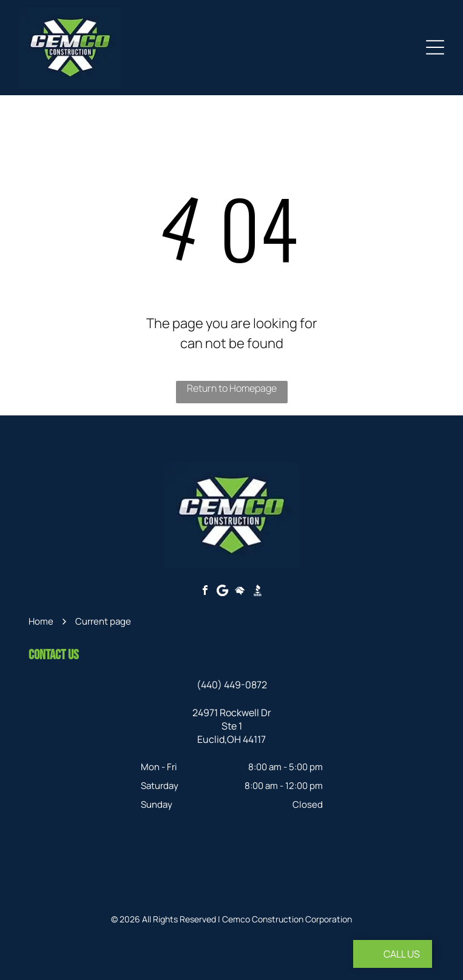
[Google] (223, 592)
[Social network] (240, 592)
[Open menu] (435, 47)
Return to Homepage (232, 388)
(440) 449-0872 (232, 685)
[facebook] (205, 592)
